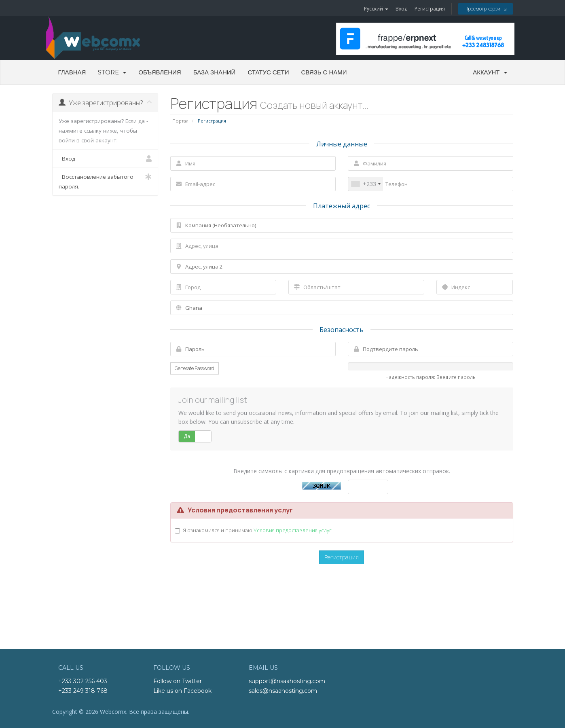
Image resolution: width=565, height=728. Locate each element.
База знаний (215, 72)
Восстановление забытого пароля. (105, 181)
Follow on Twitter (178, 681)
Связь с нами (324, 72)
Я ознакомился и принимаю (257, 530)
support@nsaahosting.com (287, 681)
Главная (72, 72)
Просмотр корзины (486, 9)
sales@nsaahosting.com (283, 691)
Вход (401, 9)
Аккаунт (490, 72)
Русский (376, 9)
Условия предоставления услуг (293, 530)
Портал (180, 121)
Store (112, 72)
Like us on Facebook (182, 691)
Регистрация (430, 9)
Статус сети (268, 72)
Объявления (160, 72)
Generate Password (195, 368)
